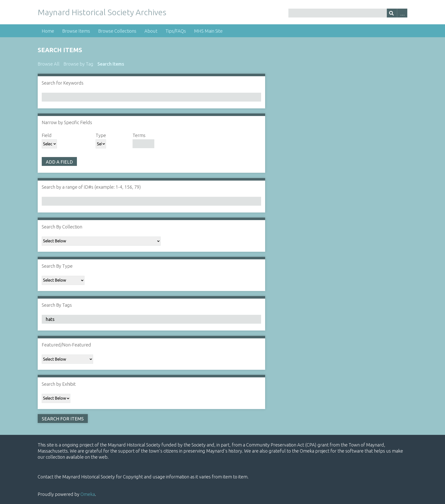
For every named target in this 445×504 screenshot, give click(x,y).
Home (48, 31)
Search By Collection (62, 227)
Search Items (111, 64)
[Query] (348, 13)
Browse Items (76, 31)
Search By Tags (57, 305)
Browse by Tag (78, 64)
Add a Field (59, 162)
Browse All (49, 64)
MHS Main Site (208, 31)
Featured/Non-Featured (66, 345)
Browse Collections (117, 31)
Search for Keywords (63, 83)
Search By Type (57, 266)
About (151, 31)
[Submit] (392, 13)
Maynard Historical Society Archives (102, 12)
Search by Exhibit (59, 384)
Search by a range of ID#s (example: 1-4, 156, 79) (91, 187)
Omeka (88, 494)
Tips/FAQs (176, 31)
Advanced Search (402, 13)
